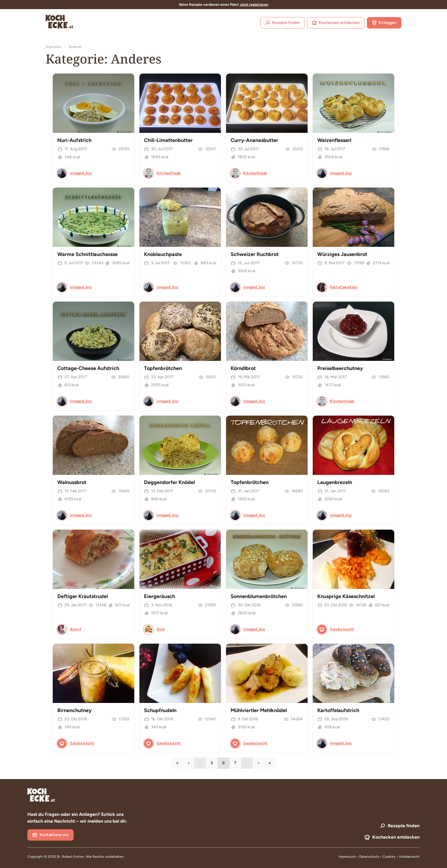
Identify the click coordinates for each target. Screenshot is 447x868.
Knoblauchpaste (163, 254)
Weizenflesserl (334, 140)
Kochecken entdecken (336, 23)
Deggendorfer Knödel (169, 482)
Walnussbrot (72, 482)
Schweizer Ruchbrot (255, 254)
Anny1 (76, 629)
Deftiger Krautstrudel (83, 596)
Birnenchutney (74, 710)
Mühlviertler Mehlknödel (259, 710)
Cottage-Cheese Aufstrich (88, 368)
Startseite (53, 47)
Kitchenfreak (169, 173)
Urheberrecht (409, 857)
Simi (161, 629)
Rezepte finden (283, 23)
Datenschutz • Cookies (378, 857)
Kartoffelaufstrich (338, 710)
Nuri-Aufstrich (74, 140)
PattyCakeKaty (344, 287)
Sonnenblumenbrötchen (259, 596)
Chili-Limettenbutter (168, 140)
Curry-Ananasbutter (254, 140)
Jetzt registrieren (254, 5)
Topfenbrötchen (163, 368)
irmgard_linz (81, 173)
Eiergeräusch (160, 596)
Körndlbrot (243, 368)
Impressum (347, 857)
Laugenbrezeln (335, 482)
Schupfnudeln (160, 710)
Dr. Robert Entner (70, 857)
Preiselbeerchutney (340, 368)
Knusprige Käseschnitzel (346, 596)
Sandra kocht (342, 629)
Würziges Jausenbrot (342, 254)
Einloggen (384, 23)
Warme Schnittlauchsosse (88, 254)
